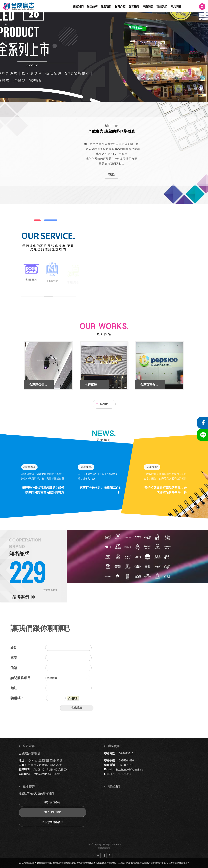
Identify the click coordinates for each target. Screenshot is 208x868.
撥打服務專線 (53, 802)
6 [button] (6, 46)
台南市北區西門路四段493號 (45, 761)
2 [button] (6, 29)
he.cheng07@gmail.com (131, 769)
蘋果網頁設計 (104, 848)
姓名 (13, 648)
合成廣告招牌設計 (30, 753)
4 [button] (6, 38)
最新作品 (104, 334)
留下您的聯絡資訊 (53, 822)
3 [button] (6, 33)
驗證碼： (17, 698)
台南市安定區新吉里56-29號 (45, 765)
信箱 (14, 668)
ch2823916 (124, 774)
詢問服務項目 (20, 678)
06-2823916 (126, 753)
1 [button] (6, 25)
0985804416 (126, 761)
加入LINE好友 (53, 812)
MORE (111, 174)
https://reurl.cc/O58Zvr (47, 774)
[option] (104, 57)
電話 (14, 658)
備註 (14, 688)
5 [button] (6, 42)
